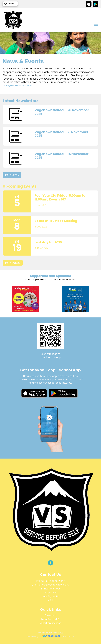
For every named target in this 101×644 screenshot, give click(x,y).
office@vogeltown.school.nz (18, 85)
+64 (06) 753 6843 (55, 581)
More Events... (13, 263)
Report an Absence (50, 623)
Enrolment (51, 615)
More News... (12, 175)
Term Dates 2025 (51, 619)
